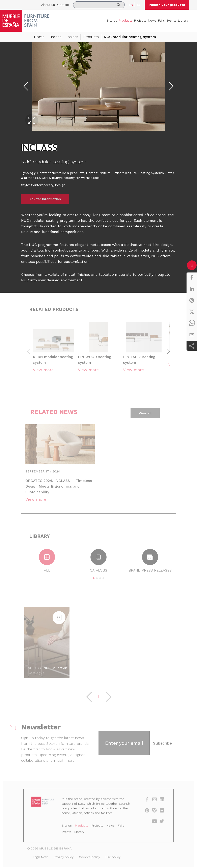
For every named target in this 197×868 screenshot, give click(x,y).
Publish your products (167, 5)
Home (39, 37)
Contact (63, 5)
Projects (140, 20)
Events (171, 20)
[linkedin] (192, 289)
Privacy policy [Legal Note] (66, 856)
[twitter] (192, 312)
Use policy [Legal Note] (112, 856)
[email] (192, 335)
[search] (99, 5)
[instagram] (150, 802)
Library (183, 20)
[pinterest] (192, 300)
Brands (112, 20)
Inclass (72, 37)
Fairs (161, 20)
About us (48, 5)
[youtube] (150, 822)
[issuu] (150, 812)
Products (125, 20)
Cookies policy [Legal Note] (90, 856)
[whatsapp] (192, 323)
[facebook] (192, 277)
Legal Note (44, 856)
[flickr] (158, 812)
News (152, 20)
